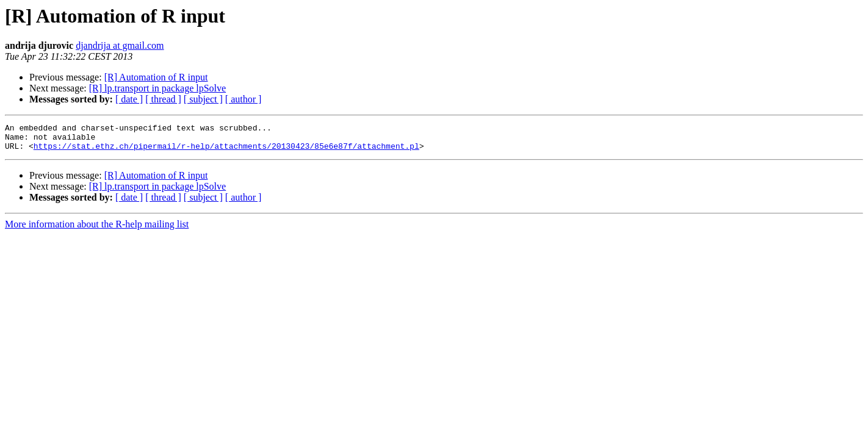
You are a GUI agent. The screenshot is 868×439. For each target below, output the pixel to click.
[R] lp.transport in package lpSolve (157, 88)
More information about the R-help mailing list (97, 230)
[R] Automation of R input (156, 77)
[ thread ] (163, 99)
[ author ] (244, 99)
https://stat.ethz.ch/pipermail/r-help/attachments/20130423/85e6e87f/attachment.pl (226, 151)
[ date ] (129, 99)
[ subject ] (203, 99)
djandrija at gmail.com (120, 45)
